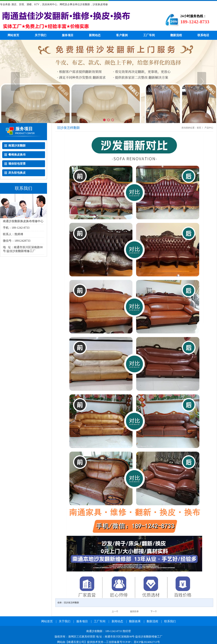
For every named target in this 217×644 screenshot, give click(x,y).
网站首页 (13, 35)
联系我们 (170, 621)
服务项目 (68, 35)
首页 (199, 128)
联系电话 (203, 35)
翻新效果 (135, 621)
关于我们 (41, 35)
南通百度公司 (76, 642)
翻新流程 (176, 35)
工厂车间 (149, 35)
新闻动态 (95, 35)
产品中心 (209, 128)
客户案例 (122, 35)
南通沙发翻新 (77, 20)
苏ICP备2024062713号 (146, 642)
